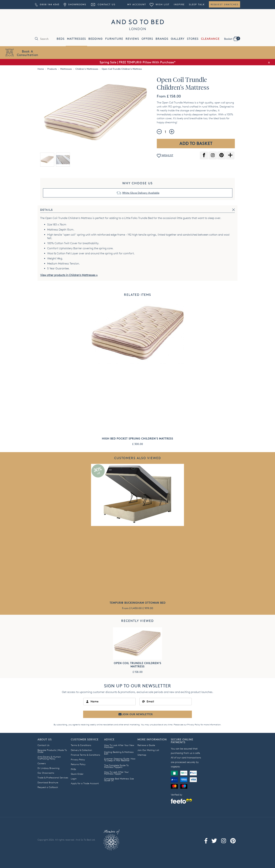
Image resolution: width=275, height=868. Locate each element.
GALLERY (178, 39)
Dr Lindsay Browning (48, 768)
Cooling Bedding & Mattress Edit (119, 753)
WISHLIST (165, 156)
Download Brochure (48, 782)
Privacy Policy (194, 725)
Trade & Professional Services (53, 778)
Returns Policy (78, 764)
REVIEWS (132, 39)
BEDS (61, 39)
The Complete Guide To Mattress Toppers (116, 766)
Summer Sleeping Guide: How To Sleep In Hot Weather (120, 760)
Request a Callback (48, 787)
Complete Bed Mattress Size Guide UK (119, 780)
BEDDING (96, 39)
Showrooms (75, 4)
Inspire (179, 4)
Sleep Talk (197, 4)
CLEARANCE (210, 39)
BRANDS (162, 39)
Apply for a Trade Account (85, 783)
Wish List (160, 4)
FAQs (73, 769)
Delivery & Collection (81, 750)
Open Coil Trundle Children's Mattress (137, 665)
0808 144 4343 (47, 4)
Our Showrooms (46, 773)
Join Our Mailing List (148, 750)
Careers (42, 763)
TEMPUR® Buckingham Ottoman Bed (138, 603)
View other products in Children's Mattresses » (69, 275)
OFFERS (147, 39)
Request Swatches (224, 4)
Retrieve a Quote (146, 745)
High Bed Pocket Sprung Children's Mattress (137, 439)
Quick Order (77, 774)
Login (74, 779)
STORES (193, 39)
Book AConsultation (28, 53)
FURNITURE (114, 39)
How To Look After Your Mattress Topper (116, 773)
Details (47, 210)
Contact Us (103, 4)
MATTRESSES (76, 39)
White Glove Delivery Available (141, 193)
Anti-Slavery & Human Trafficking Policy (49, 758)
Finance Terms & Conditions (85, 755)
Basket (232, 39)
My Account (137, 4)
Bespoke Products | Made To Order (52, 751)
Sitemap (142, 755)
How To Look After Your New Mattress (119, 746)
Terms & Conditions (81, 745)
